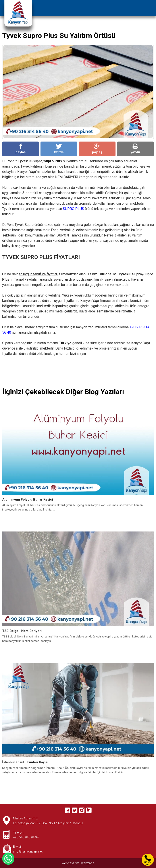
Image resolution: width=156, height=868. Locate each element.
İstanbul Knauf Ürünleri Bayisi (25, 762)
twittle (59, 149)
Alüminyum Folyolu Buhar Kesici (28, 499)
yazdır (135, 149)
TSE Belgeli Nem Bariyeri (22, 631)
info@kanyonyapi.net (28, 851)
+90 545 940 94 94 (26, 837)
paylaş (21, 149)
